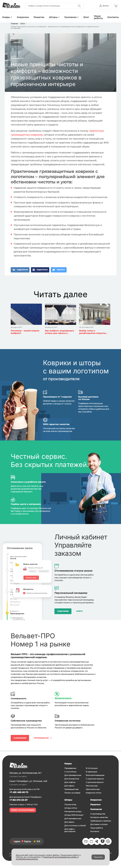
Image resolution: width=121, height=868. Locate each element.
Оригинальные (93, 789)
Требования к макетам (101, 821)
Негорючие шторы (73, 811)
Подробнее (63, 611)
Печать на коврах (72, 793)
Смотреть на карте (18, 776)
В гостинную (92, 768)
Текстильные (92, 786)
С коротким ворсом (95, 779)
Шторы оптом (71, 808)
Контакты (95, 831)
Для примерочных (73, 775)
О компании (20, 738)
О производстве (98, 814)
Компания (70, 17)
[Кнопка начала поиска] (79, 6)
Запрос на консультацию (23, 810)
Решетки (39, 17)
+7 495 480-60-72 (19, 792)
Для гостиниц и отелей (75, 826)
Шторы (53, 17)
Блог (86, 17)
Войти (79, 611)
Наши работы (98, 17)
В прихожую (91, 772)
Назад (17, 42)
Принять (98, 857)
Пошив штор (70, 804)
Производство (43, 738)
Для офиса (69, 786)
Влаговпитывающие (95, 775)
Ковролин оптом (93, 793)
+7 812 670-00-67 (18, 800)
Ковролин (23, 17)
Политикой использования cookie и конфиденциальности (47, 858)
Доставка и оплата (99, 824)
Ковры (68, 764)
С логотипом (70, 772)
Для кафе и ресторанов (70, 830)
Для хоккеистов (72, 779)
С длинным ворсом (95, 782)
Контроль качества (99, 817)
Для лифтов (70, 782)
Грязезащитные (71, 789)
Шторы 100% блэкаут (74, 815)
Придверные (70, 768)
